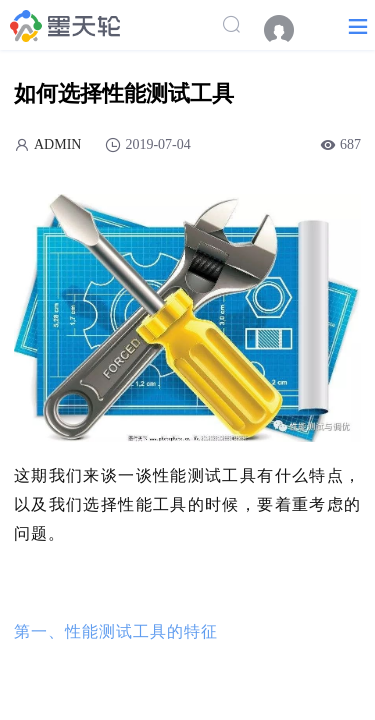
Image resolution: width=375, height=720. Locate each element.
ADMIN (57, 144)
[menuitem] (289, 30)
